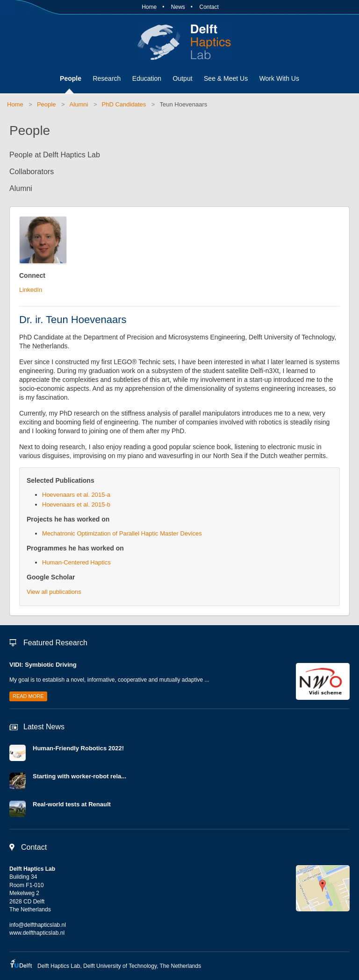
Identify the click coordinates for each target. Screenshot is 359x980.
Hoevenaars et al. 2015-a (76, 495)
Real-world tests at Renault (72, 804)
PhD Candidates (124, 104)
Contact (209, 7)
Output (183, 78)
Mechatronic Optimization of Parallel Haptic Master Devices (122, 533)
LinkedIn (31, 290)
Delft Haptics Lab (179, 42)
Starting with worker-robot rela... (79, 776)
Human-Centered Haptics (76, 562)
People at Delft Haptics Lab (55, 155)
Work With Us (279, 78)
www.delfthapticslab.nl (37, 933)
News (178, 7)
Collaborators (32, 172)
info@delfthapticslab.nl (38, 925)
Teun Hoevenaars (183, 104)
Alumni (79, 104)
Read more (28, 696)
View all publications (54, 592)
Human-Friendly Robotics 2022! (78, 748)
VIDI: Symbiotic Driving (43, 665)
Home (149, 7)
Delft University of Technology (120, 966)
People (71, 78)
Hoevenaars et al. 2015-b (76, 504)
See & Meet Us (226, 78)
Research (107, 78)
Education (147, 78)
